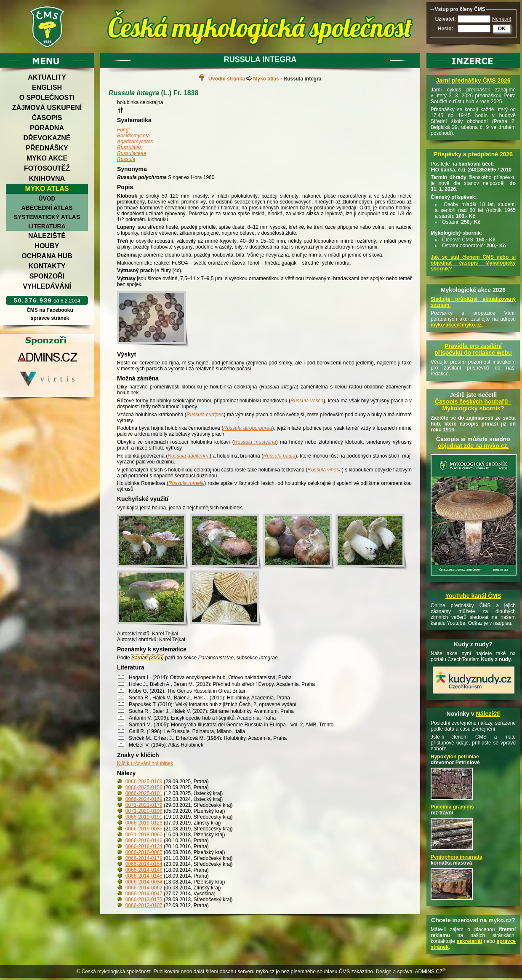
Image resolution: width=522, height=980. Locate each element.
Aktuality (47, 77)
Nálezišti (488, 714)
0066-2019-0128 (144, 823)
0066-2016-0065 (144, 852)
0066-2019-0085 (144, 829)
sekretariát (470, 941)
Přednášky (47, 148)
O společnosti (47, 98)
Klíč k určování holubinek (145, 763)
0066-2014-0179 (144, 858)
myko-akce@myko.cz (456, 325)
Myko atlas (47, 189)
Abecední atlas (47, 208)
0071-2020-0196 (144, 811)
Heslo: (446, 29)
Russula (126, 159)
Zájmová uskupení (47, 108)
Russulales (129, 147)
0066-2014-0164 (144, 864)
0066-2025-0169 (144, 782)
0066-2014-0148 (144, 876)
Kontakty (47, 266)
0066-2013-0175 (144, 900)
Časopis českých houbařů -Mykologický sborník (473, 405)
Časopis (47, 118)
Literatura (47, 226)
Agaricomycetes (135, 142)
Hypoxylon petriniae (455, 757)
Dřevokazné (47, 138)
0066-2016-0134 (144, 846)
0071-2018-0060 (144, 835)
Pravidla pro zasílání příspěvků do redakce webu (473, 349)
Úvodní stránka (227, 79)
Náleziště (47, 236)
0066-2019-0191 (144, 817)
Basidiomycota (133, 136)
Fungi (123, 130)
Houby (47, 246)
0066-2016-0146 (144, 841)
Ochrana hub (47, 256)
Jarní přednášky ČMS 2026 (473, 80)
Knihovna (47, 178)
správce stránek (50, 318)
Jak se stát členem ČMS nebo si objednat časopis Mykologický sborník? (473, 263)
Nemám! (502, 19)
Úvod (47, 198)
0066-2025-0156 (144, 787)
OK (502, 29)
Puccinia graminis (452, 807)
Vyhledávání (47, 286)
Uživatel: (446, 19)
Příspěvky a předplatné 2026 (473, 154)
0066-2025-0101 (144, 793)
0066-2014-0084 (144, 882)
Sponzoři (47, 276)
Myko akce (47, 158)
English (47, 87)
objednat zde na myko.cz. (473, 446)
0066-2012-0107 (144, 905)
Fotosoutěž (47, 168)
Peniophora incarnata (457, 857)
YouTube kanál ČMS (473, 596)
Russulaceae (132, 153)
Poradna (47, 128)
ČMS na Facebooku (50, 310)
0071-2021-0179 (144, 805)
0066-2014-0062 (144, 888)
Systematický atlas (47, 217)
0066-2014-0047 (144, 894)
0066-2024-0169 (144, 799)
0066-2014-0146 (144, 870)
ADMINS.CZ (429, 972)
